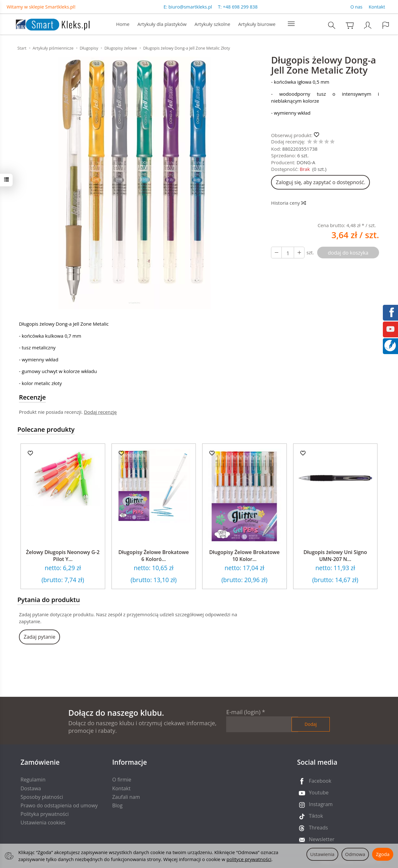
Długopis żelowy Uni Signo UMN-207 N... (335, 556)
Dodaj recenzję (100, 412)
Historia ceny (288, 203)
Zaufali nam (126, 797)
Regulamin (33, 780)
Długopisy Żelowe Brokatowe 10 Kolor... (244, 556)
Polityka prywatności (45, 814)
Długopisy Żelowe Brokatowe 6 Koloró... (154, 556)
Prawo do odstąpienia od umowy (59, 805)
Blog (117, 805)
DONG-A (306, 162)
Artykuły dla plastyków (162, 24)
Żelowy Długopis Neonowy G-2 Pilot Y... (63, 556)
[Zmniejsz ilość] (299, 253)
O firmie (122, 780)
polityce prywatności (249, 859)
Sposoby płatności (42, 797)
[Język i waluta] (386, 25)
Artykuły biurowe (257, 24)
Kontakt (377, 7)
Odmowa (355, 854)
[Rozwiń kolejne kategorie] (291, 24)
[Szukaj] (332, 25)
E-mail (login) (243, 712)
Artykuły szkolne (212, 24)
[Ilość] (288, 253)
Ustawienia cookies (43, 823)
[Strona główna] (46, 24)
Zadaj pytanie (39, 637)
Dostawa (31, 788)
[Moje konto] (368, 25)
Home (123, 24)
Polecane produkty (46, 429)
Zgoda (383, 854)
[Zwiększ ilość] (276, 253)
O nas (356, 7)
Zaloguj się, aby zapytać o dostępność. (320, 182)
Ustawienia (322, 854)
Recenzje (32, 397)
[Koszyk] (350, 25)
